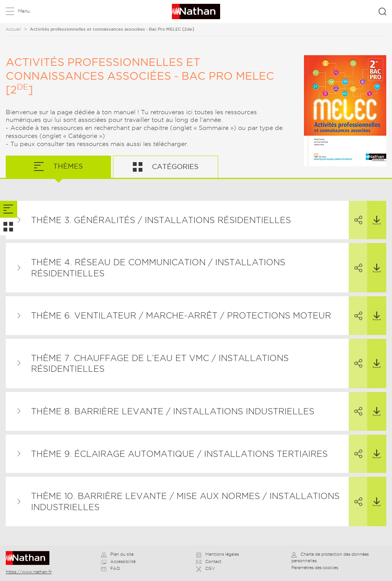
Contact (209, 561)
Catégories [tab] (174, 167)
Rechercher (382, 11)
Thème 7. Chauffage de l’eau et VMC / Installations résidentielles (160, 364)
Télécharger (374, 213)
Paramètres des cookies (315, 568)
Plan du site (117, 554)
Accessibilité (118, 561)
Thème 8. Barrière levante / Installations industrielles (173, 411)
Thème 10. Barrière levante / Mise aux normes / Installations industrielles (185, 501)
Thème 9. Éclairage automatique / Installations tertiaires (179, 454)
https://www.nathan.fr (29, 572)
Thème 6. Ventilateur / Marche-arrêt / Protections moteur (181, 315)
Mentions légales (217, 554)
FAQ (110, 568)
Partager (355, 213)
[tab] (9, 209)
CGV (205, 568)
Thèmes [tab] (67, 166)
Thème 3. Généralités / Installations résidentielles (161, 220)
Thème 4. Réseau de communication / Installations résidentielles (158, 268)
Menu (24, 11)
